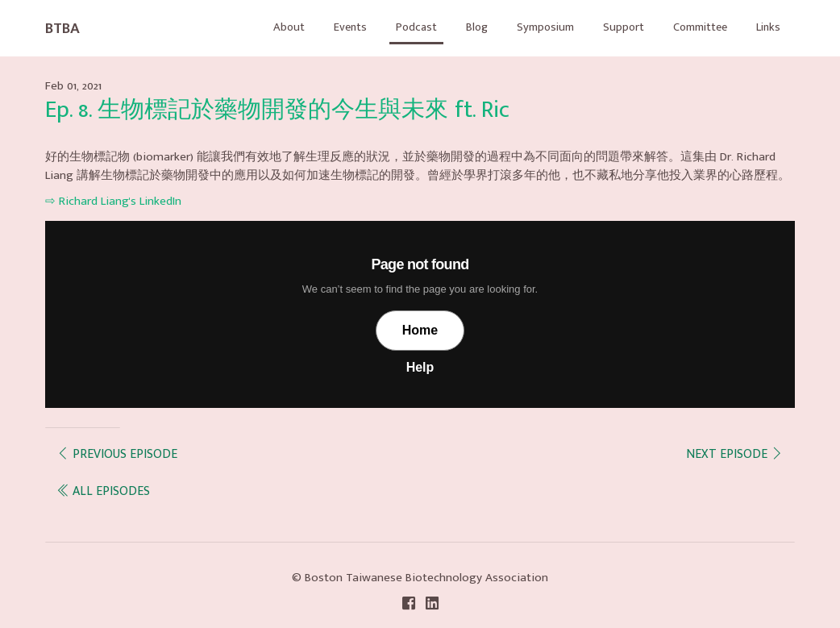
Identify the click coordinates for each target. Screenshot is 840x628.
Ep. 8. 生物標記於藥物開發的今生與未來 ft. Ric (277, 110)
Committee (692, 27)
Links (767, 27)
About (260, 27)
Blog (456, 27)
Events (324, 27)
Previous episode (117, 453)
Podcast (393, 27)
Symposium (528, 27)
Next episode (735, 453)
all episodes (103, 491)
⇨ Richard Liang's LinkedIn (113, 201)
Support (610, 27)
